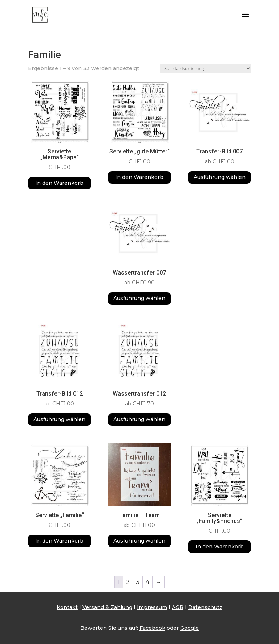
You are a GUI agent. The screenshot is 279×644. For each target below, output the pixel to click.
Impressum (152, 607)
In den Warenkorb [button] (59, 183)
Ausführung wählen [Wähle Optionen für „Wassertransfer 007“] (139, 298)
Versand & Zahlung (107, 607)
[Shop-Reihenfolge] (205, 69)
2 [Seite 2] (128, 582)
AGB (178, 607)
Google (189, 628)
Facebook (152, 628)
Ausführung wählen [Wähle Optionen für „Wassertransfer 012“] (139, 419)
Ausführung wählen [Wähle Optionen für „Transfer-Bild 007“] (220, 177)
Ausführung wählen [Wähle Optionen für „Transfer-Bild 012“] (59, 419)
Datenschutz (205, 607)
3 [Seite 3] (138, 582)
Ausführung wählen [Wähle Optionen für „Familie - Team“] (139, 541)
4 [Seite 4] (147, 582)
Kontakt (67, 607)
